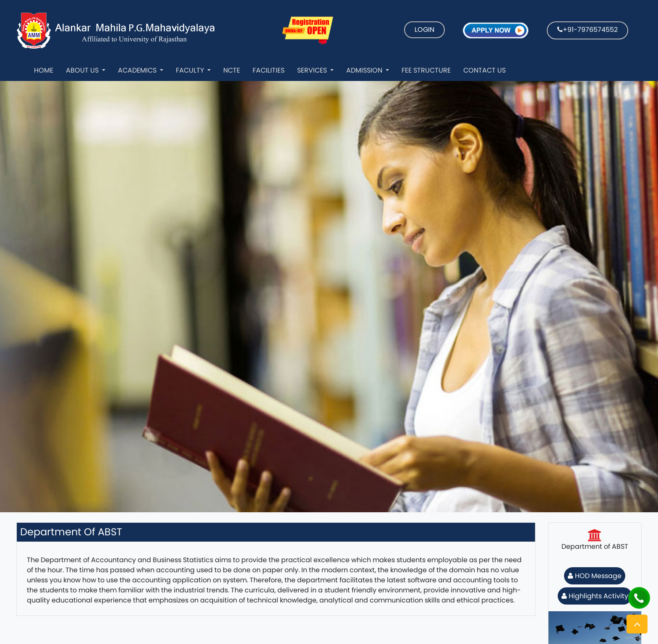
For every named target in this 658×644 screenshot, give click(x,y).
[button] (637, 624)
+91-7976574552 (587, 30)
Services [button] (313, 70)
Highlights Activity (595, 596)
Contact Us (484, 70)
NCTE (232, 70)
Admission (365, 70)
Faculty (191, 70)
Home (44, 70)
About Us (83, 70)
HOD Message (595, 576)
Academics (138, 70)
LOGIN (424, 30)
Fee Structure (426, 70)
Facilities (269, 70)
